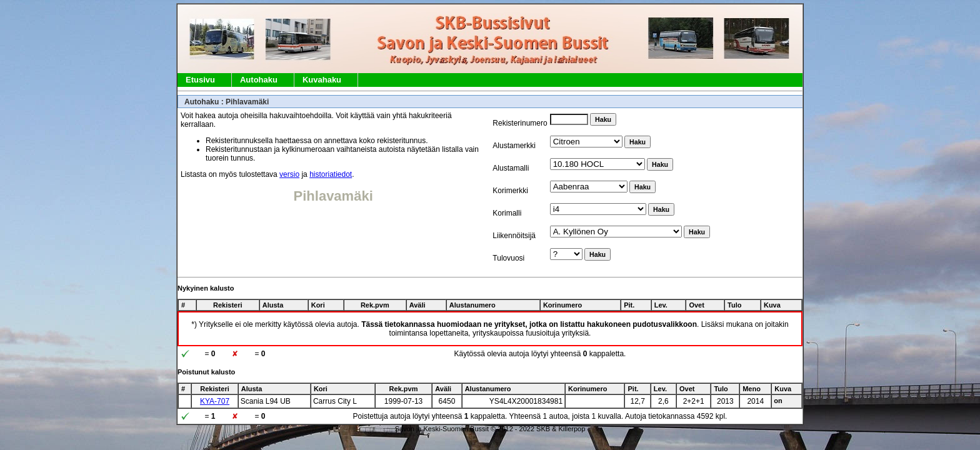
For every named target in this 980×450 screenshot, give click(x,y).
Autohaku (259, 80)
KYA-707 (215, 401)
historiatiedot (331, 174)
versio (289, 174)
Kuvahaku (322, 80)
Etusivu (200, 80)
